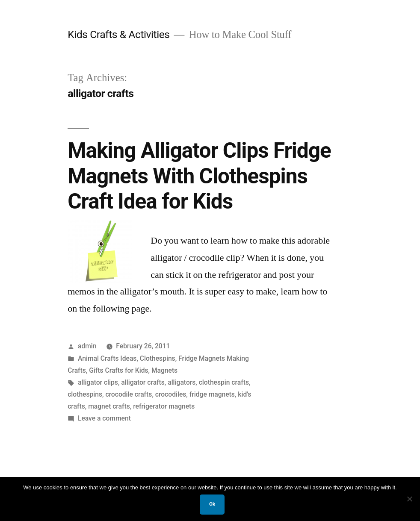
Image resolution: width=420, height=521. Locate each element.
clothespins (85, 394)
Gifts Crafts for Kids (118, 370)
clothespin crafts (224, 382)
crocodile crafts (129, 394)
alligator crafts (143, 382)
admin (87, 346)
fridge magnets (212, 394)
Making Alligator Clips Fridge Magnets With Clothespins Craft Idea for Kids (199, 176)
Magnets (164, 370)
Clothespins (158, 358)
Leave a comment (104, 418)
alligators (182, 382)
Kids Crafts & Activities (118, 34)
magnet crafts (109, 406)
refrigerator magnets (164, 406)
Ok (212, 504)
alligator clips (98, 382)
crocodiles (171, 394)
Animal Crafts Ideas (107, 358)
